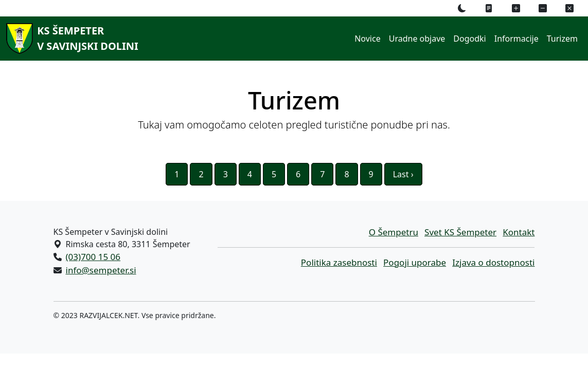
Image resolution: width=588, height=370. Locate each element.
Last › (403, 174)
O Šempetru (394, 232)
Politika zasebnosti (339, 262)
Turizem (562, 39)
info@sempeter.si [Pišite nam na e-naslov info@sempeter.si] (101, 270)
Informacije (516, 39)
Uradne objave (417, 39)
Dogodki (469, 39)
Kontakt (519, 232)
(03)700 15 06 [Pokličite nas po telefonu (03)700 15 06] (93, 257)
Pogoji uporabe (415, 262)
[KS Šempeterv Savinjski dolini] (70, 39)
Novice (367, 39)
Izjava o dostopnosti (493, 262)
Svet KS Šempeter (460, 232)
